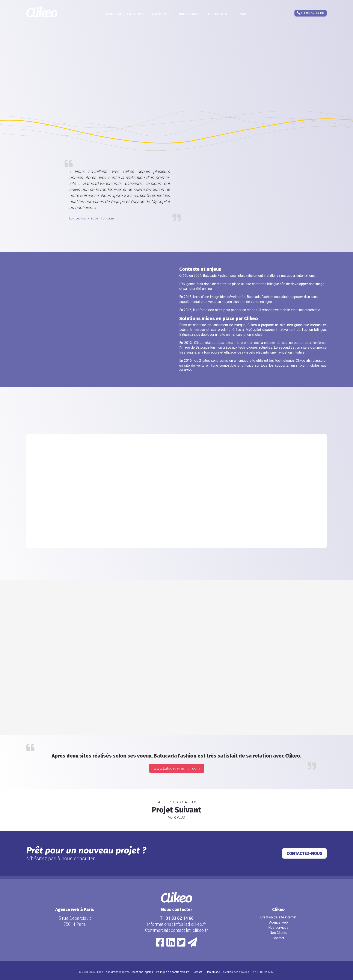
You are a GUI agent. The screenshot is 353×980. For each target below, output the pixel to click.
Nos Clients (218, 14)
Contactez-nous (304, 853)
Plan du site (213, 972)
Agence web (161, 14)
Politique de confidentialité (173, 972)
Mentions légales (143, 972)
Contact (242, 14)
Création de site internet (123, 14)
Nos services (189, 14)
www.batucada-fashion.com (177, 768)
